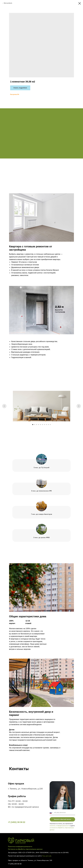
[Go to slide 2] (35, 425)
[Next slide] (79, 406)
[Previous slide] (4, 406)
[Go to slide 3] (37, 425)
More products (8, 3)
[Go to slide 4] (39, 425)
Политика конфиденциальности (20, 846)
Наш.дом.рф (47, 856)
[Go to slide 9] (48, 425)
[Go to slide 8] (46, 425)
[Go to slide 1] (33, 425)
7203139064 (44, 852)
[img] (21, 840)
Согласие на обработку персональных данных (25, 849)
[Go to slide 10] (50, 425)
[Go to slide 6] (42, 425)
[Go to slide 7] (44, 425)
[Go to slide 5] (41, 425)
